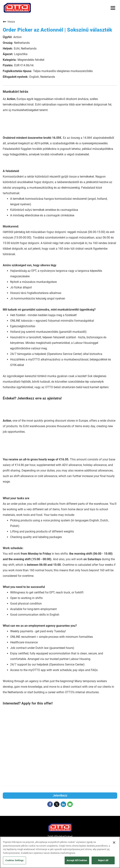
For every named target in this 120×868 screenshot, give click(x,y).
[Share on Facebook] (50, 804)
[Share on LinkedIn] (63, 804)
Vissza (9, 22)
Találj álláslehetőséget (60, 836)
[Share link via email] (70, 804)
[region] (60, 852)
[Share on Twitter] (57, 804)
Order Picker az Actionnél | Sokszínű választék (57, 30)
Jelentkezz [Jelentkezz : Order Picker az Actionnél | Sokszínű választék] (60, 795)
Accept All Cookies (77, 860)
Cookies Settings (14, 860)
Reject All (103, 860)
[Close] (114, 843)
